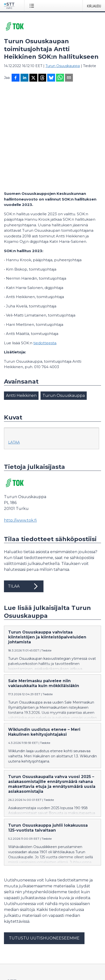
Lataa (14, 346)
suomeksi (12, 966)
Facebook (12, 929)
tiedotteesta (45, 246)
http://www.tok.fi (20, 424)
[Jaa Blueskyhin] (51, 78)
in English (31, 966)
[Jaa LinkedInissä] (24, 78)
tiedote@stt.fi (16, 904)
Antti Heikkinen (21, 299)
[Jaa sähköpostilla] (69, 78)
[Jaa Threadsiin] (42, 78)
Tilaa (24, 490)
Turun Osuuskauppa (63, 66)
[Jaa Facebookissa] (16, 78)
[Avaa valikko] (33, 6)
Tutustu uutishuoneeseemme (44, 842)
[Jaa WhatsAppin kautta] (60, 78)
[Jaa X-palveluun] (33, 78)
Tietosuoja (13, 938)
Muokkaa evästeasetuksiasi (27, 947)
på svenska (51, 966)
